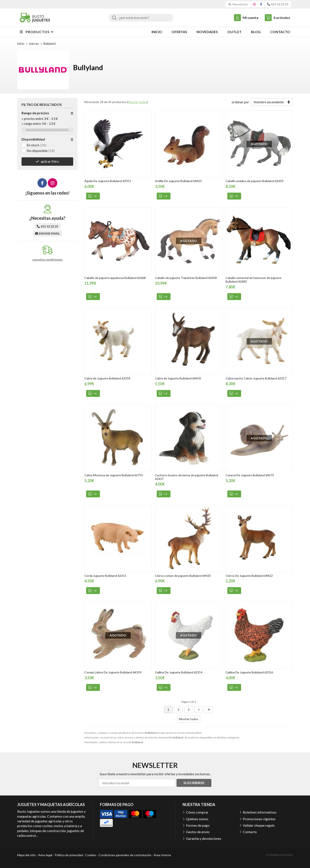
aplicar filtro (50, 161)
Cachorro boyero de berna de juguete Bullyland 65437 (187, 477)
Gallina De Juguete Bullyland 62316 (249, 672)
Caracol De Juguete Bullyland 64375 (250, 475)
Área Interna (162, 855)
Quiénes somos (197, 819)
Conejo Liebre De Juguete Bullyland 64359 (113, 672)
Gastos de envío (198, 832)
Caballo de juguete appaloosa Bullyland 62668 (115, 278)
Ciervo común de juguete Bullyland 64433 (183, 576)
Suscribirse (194, 783)
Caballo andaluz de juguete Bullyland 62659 (255, 181)
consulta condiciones (47, 260)
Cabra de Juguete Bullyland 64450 (178, 378)
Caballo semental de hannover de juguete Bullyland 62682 (253, 280)
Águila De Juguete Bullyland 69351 (108, 181)
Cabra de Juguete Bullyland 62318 (107, 378)
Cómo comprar (197, 812)
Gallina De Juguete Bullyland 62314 (179, 672)
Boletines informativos (260, 812)
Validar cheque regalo (259, 825)
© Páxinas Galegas (279, 855)
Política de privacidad (69, 855)
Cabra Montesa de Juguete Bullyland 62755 (114, 475)
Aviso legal (45, 855)
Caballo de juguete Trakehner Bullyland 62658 (186, 278)
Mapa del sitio (26, 855)
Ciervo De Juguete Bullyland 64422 (249, 576)
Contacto (250, 832)
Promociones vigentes (259, 819)
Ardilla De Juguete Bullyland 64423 (178, 181)
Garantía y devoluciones (204, 838)
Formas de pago (198, 825)
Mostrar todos (137, 102)
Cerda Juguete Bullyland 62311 (105, 576)
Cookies (91, 855)
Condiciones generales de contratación (125, 855)
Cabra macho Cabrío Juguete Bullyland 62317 (256, 378)
